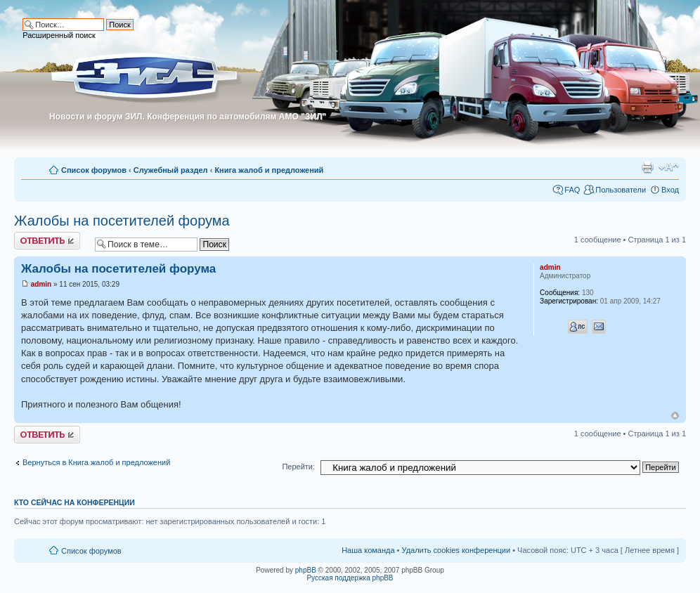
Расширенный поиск (59, 35)
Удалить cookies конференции (456, 550)
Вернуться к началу (675, 416)
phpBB (306, 570)
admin (41, 284)
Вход (670, 190)
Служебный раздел (171, 170)
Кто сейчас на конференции (74, 502)
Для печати (647, 167)
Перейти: (298, 467)
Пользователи (621, 190)
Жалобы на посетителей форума (122, 221)
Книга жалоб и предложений (269, 170)
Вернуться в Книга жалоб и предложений (96, 462)
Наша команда (368, 550)
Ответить (47, 241)
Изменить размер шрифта (669, 167)
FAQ (572, 190)
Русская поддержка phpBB (350, 578)
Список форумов (94, 170)
